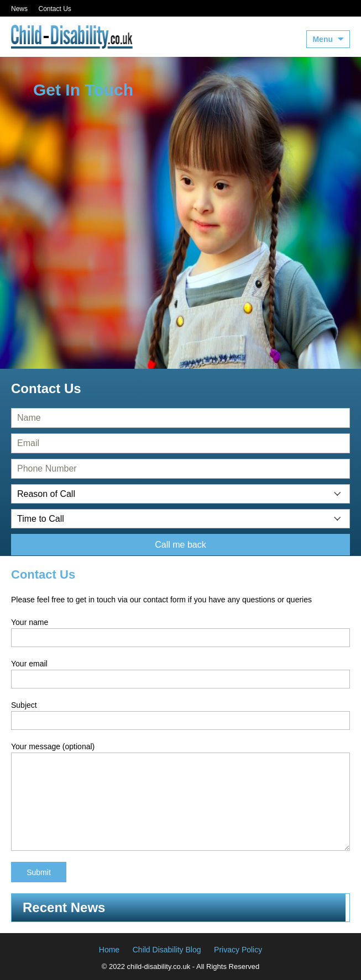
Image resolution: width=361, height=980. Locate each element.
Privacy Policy (238, 950)
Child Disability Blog (167, 950)
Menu (323, 39)
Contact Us (54, 9)
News (19, 9)
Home (109, 950)
